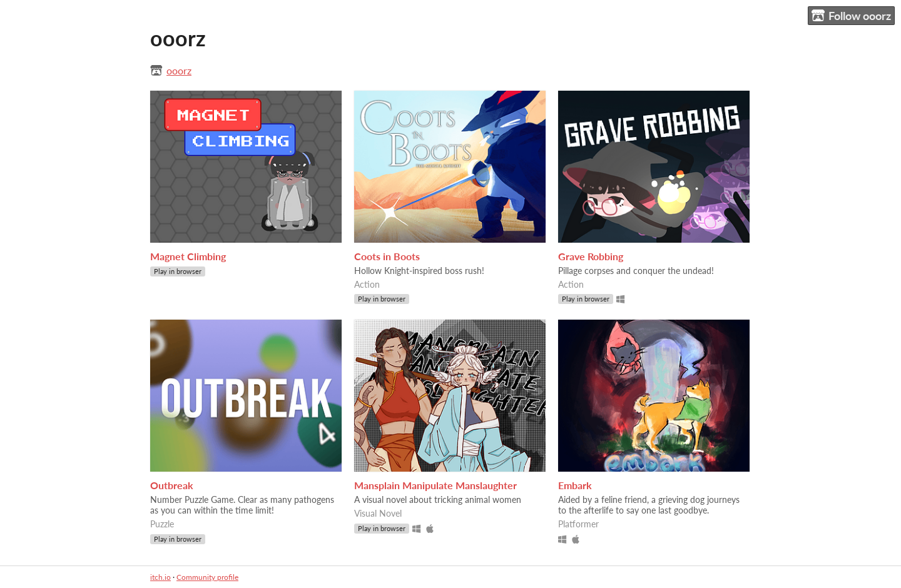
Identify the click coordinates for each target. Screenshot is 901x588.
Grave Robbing (591, 256)
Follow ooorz (851, 16)
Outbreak (172, 485)
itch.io (160, 577)
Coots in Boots (387, 256)
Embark (575, 485)
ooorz (179, 70)
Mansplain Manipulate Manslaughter (435, 485)
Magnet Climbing (188, 256)
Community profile (207, 577)
